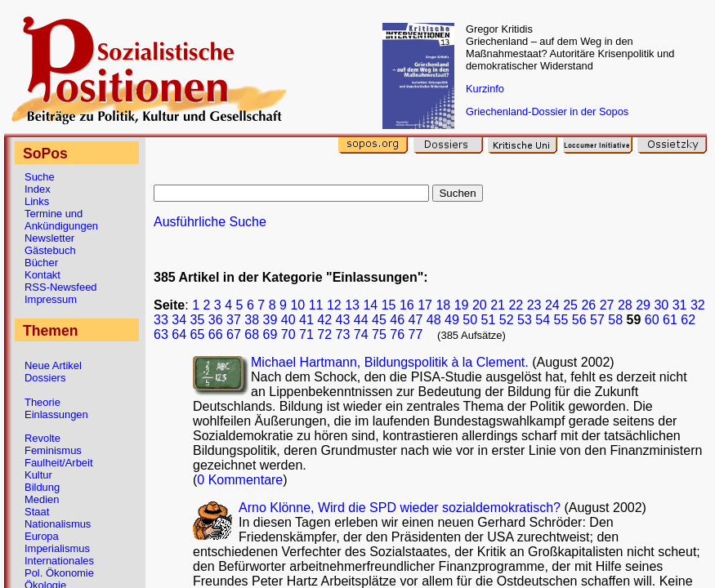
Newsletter (49, 238)
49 (452, 320)
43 (343, 320)
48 (434, 320)
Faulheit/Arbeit (59, 463)
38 (252, 320)
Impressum (51, 299)
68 (252, 334)
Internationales (59, 561)
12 (334, 305)
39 (270, 320)
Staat (37, 512)
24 (552, 305)
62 (688, 320)
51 (489, 320)
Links (37, 201)
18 (443, 305)
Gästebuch (50, 250)
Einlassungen (56, 414)
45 (379, 320)
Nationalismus (58, 524)
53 (525, 320)
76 (397, 334)
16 (407, 305)
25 (570, 305)
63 (161, 334)
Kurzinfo (485, 89)
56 (579, 320)
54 (543, 320)
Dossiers (45, 378)
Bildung (42, 487)
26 (588, 305)
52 (507, 320)
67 (234, 334)
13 (352, 305)
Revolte (42, 438)
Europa (42, 536)
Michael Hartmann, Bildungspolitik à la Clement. (391, 362)
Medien (42, 499)
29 (643, 305)
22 (516, 305)
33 (161, 320)
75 (379, 334)
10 (297, 305)
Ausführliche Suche (210, 222)
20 (480, 305)
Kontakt (42, 275)
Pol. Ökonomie (59, 573)
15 (389, 305)
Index (38, 189)
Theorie (42, 402)
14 (370, 305)
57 (597, 320)
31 (680, 305)
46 (397, 320)
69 (270, 334)
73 (343, 334)
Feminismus (53, 450)
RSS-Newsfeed (61, 287)
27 (607, 305)
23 (534, 305)
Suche (40, 177)
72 (324, 334)
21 (498, 305)
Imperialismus (57, 548)
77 (416, 334)
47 (416, 320)
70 (288, 334)
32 (698, 305)
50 (470, 320)
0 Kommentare (240, 480)
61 (670, 320)
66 (216, 334)
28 (625, 305)
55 (561, 320)
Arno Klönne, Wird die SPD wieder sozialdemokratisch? (401, 508)
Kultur (38, 475)
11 (316, 305)
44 (361, 320)
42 (324, 320)
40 (288, 320)
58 (615, 320)
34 (179, 320)
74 (361, 334)
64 (179, 334)
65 (198, 334)
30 (661, 305)
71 (306, 334)
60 (652, 320)
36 (216, 320)
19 (462, 305)
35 (198, 320)
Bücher (41, 263)
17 (425, 305)
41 (306, 320)
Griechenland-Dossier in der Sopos (547, 111)
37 (234, 320)
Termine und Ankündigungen (61, 220)
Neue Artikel (53, 365)
